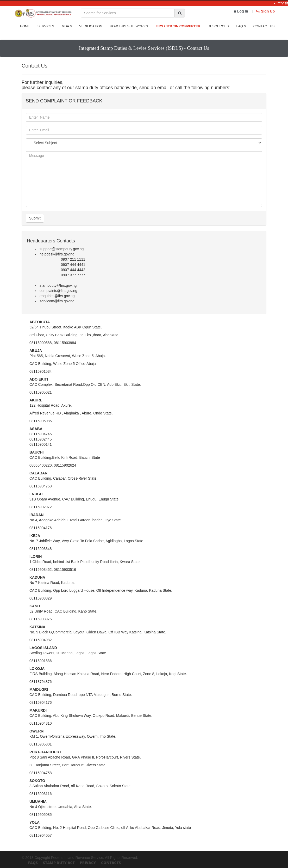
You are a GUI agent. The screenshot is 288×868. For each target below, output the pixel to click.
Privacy (88, 863)
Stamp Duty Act (59, 863)
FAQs (33, 863)
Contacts (111, 863)
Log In (241, 11)
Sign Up (265, 11)
